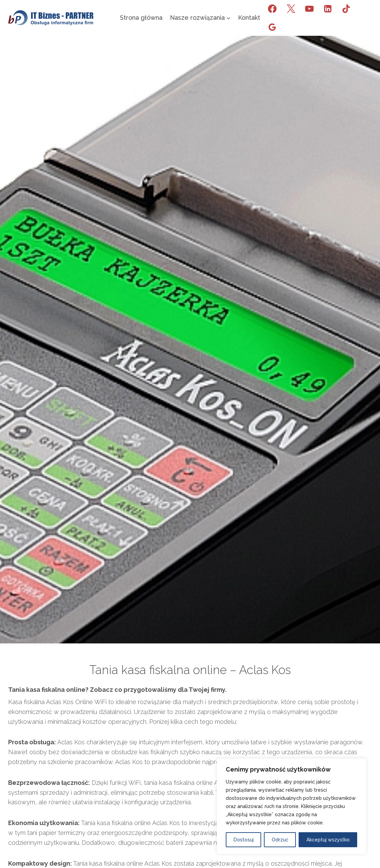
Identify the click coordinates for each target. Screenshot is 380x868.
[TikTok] (346, 9)
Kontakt (249, 18)
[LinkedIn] (328, 9)
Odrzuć (280, 840)
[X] (291, 9)
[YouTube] (309, 9)
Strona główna (141, 18)
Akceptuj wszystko (328, 840)
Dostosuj (244, 840)
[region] (291, 806)
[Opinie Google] (272, 27)
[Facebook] (272, 9)
